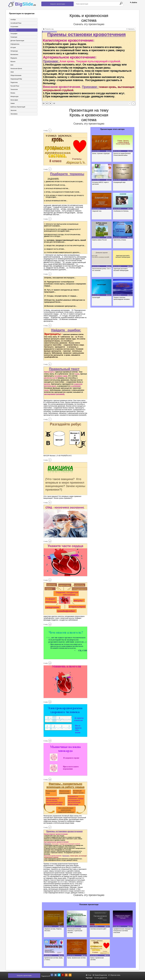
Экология (13, 111)
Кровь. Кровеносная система (77, 958)
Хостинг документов (101, 978)
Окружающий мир (16, 79)
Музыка (13, 62)
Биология (13, 30)
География (14, 34)
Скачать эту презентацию (89, 24)
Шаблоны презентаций (18, 107)
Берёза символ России (100, 240)
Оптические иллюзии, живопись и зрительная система (75, 931)
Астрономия (14, 27)
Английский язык (16, 23)
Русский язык (15, 86)
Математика (14, 55)
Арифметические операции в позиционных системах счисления (123, 931)
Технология (14, 90)
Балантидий (96, 297)
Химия (12, 104)
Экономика (14, 114)
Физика (13, 93)
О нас (89, 975)
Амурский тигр (97, 211)
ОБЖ (12, 72)
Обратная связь (114, 975)
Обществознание (16, 76)
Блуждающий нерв (120, 182)
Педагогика (14, 83)
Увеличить (130, 29)
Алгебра (13, 20)
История (13, 48)
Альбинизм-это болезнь (121, 211)
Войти (134, 2)
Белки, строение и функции (101, 153)
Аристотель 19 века (120, 240)
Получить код (48, 29)
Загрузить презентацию (57, 4)
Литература (14, 51)
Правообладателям (100, 975)
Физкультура (14, 97)
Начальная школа (16, 69)
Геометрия (14, 37)
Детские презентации (17, 41)
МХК (12, 65)
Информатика (15, 44)
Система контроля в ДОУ (99, 929)
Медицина (14, 58)
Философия (14, 100)
